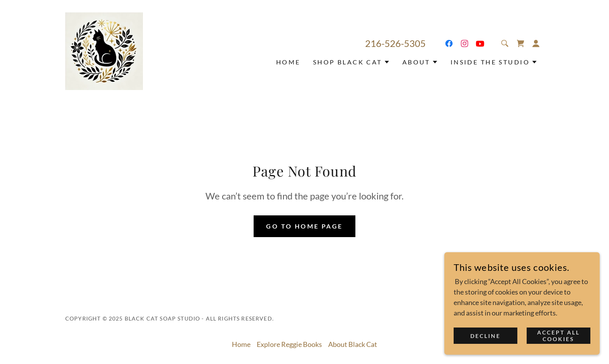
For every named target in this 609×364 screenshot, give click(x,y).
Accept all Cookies (559, 336)
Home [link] (288, 62)
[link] (104, 50)
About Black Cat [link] (353, 344)
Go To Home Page (304, 226)
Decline (485, 336)
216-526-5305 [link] (395, 43)
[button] (536, 43)
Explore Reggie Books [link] (289, 344)
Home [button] (241, 344)
